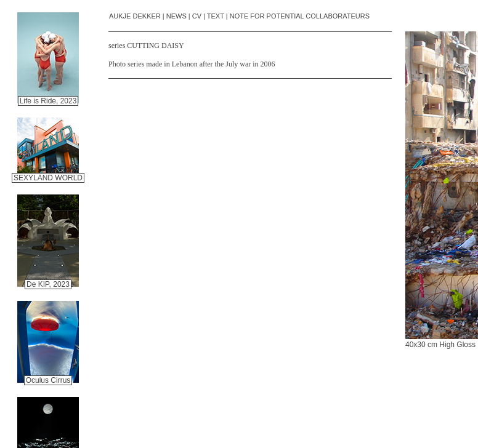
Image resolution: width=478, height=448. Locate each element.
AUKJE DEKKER (135, 16)
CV (197, 16)
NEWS (176, 16)
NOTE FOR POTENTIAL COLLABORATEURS (300, 16)
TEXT (216, 16)
